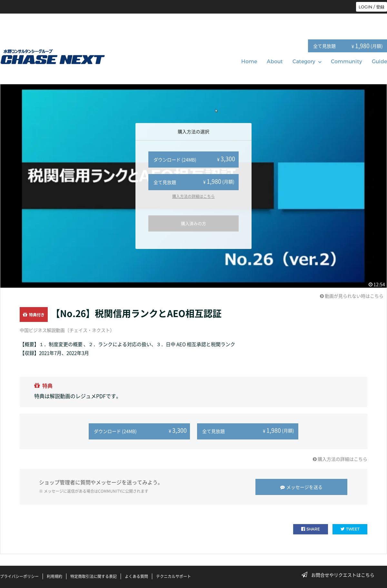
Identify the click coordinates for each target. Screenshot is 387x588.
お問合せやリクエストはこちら (340, 575)
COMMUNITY (110, 491)
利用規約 (55, 576)
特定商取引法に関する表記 (94, 576)
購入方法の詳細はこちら (193, 196)
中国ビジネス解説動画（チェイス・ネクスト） (67, 330)
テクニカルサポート (174, 576)
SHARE (311, 529)
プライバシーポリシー (19, 576)
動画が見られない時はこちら (352, 296)
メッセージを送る (302, 487)
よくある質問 (136, 576)
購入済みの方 (193, 223)
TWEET (350, 529)
